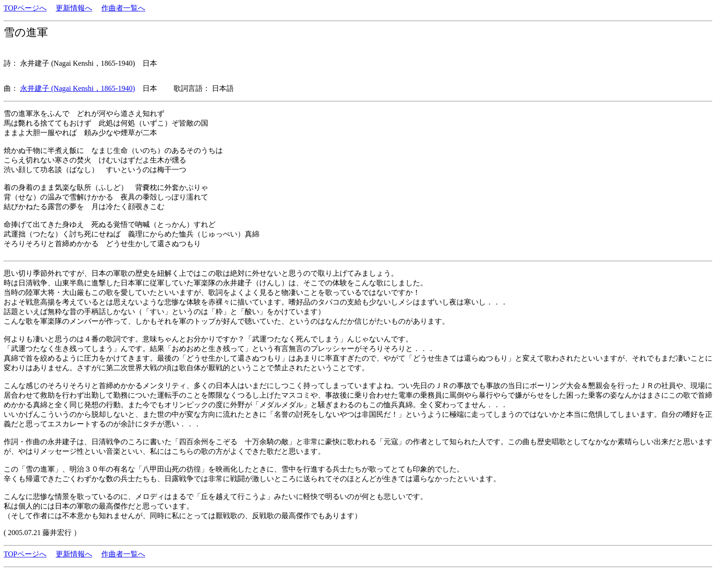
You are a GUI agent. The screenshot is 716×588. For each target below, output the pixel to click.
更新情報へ (74, 8)
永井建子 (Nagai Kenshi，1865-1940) (78, 88)
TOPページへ (25, 8)
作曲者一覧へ (123, 8)
